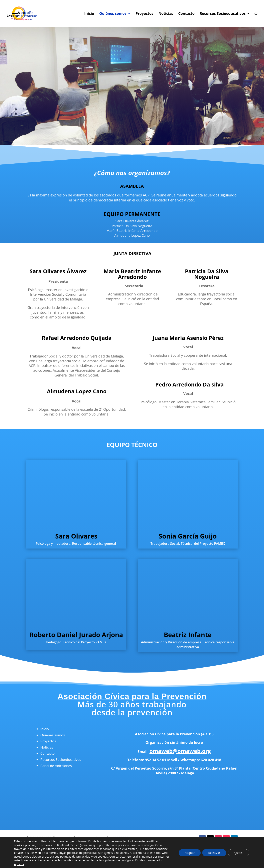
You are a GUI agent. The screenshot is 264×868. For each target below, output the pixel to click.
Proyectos (144, 14)
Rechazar (214, 853)
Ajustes (19, 864)
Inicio (89, 14)
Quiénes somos (113, 14)
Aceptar (190, 853)
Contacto (186, 14)
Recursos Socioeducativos (223, 14)
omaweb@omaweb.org (180, 751)
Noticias (166, 14)
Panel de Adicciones (56, 766)
